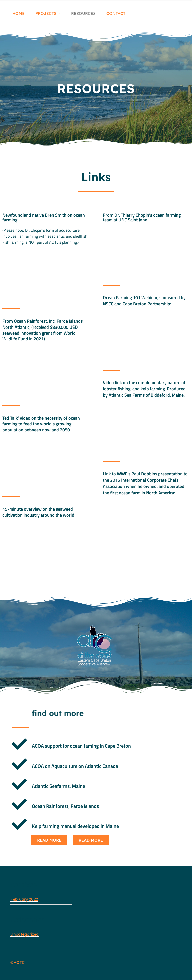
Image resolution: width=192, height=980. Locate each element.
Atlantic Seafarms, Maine (59, 786)
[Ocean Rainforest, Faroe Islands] (19, 804)
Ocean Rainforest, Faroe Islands (65, 806)
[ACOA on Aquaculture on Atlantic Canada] (19, 764)
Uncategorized (25, 934)
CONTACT (116, 13)
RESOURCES (83, 13)
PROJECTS (49, 13)
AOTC (19, 962)
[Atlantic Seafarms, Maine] (19, 784)
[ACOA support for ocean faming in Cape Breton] (19, 744)
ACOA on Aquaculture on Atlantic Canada (75, 766)
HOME (19, 13)
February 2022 (24, 899)
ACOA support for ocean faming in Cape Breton (81, 746)
